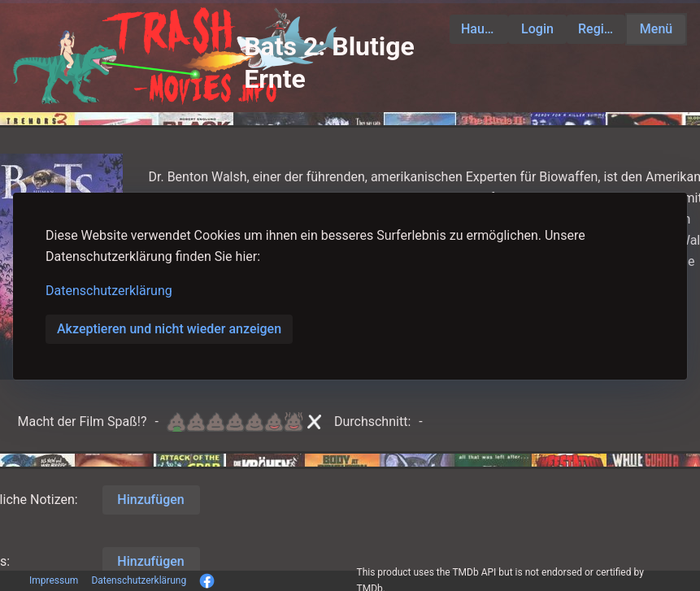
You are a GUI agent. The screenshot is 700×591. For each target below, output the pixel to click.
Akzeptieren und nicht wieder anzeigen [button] (169, 329)
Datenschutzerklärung (109, 291)
